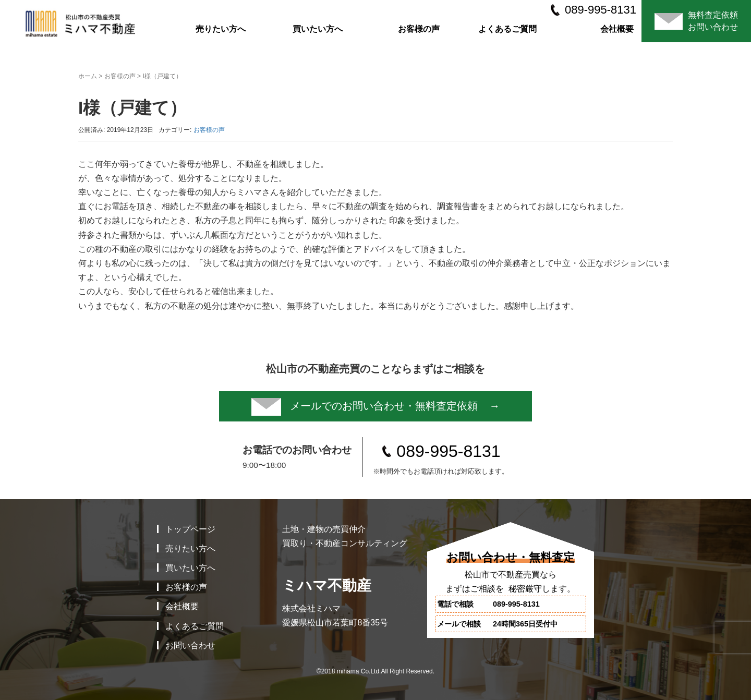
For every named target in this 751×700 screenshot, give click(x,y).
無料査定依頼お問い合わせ (696, 21)
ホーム (88, 76)
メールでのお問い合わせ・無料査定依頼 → (376, 407)
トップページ (190, 529)
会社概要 (617, 29)
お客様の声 (419, 29)
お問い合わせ (190, 645)
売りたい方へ (221, 29)
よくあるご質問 (507, 29)
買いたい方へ (318, 29)
